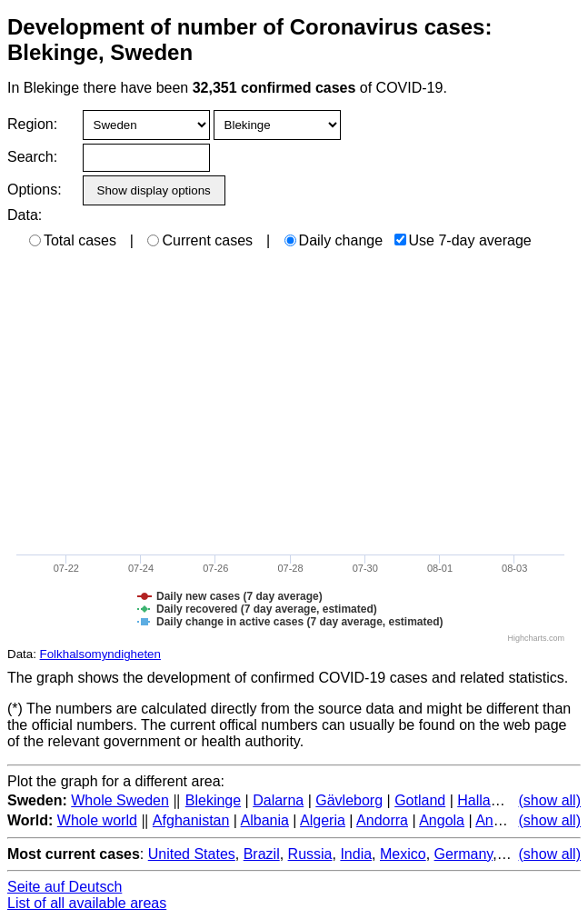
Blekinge (213, 800)
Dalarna (278, 800)
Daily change (334, 240)
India (356, 854)
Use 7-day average (463, 240)
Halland (482, 800)
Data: (25, 215)
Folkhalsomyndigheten (100, 654)
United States (192, 854)
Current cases (200, 240)
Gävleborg (349, 800)
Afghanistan (191, 820)
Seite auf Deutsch (65, 887)
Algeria (323, 820)
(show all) (550, 800)
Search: (32, 157)
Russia (310, 854)
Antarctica (508, 820)
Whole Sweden (120, 800)
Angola (442, 820)
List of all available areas (87, 903)
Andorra (382, 820)
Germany (464, 854)
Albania (265, 820)
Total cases (73, 240)
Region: (32, 124)
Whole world (97, 820)
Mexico (403, 854)
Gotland (420, 800)
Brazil (262, 854)
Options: (34, 190)
